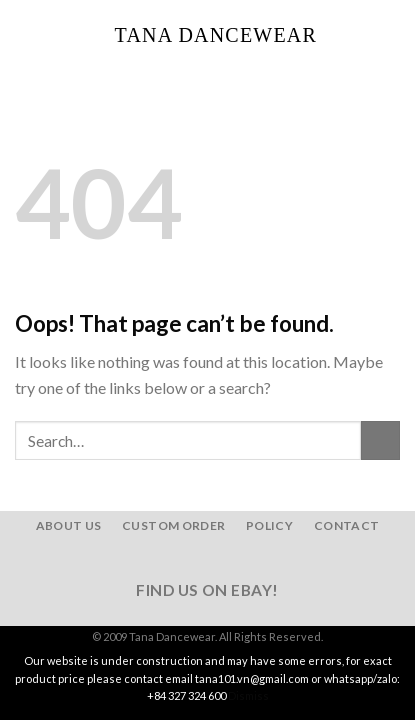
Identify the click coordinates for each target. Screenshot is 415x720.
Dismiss (248, 695)
